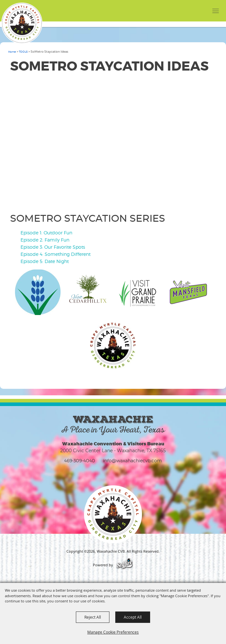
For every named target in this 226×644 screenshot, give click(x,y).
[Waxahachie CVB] (22, 23)
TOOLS (23, 52)
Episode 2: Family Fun (45, 240)
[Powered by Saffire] (125, 565)
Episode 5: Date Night (45, 261)
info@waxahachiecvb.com (132, 460)
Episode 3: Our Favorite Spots (53, 247)
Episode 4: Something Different (56, 254)
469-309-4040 (80, 460)
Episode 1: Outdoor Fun (46, 233)
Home (12, 52)
